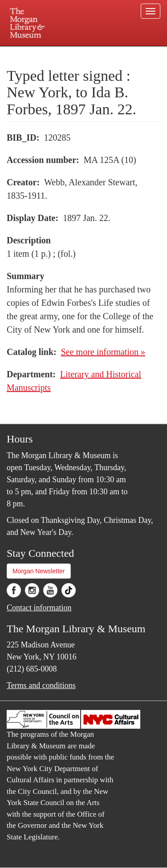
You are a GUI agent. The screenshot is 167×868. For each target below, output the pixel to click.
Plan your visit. (24, 52)
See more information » (103, 352)
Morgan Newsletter (39, 571)
